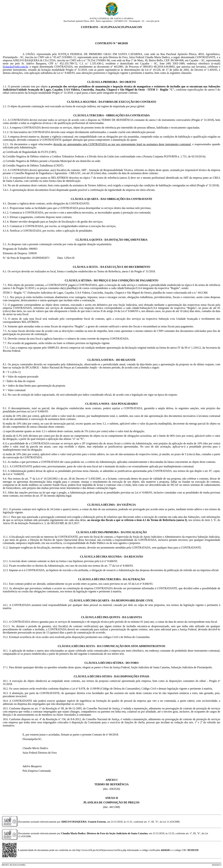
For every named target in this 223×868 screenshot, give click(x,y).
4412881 (119, 67)
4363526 (114, 789)
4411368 (114, 807)
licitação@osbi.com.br (15, 67)
